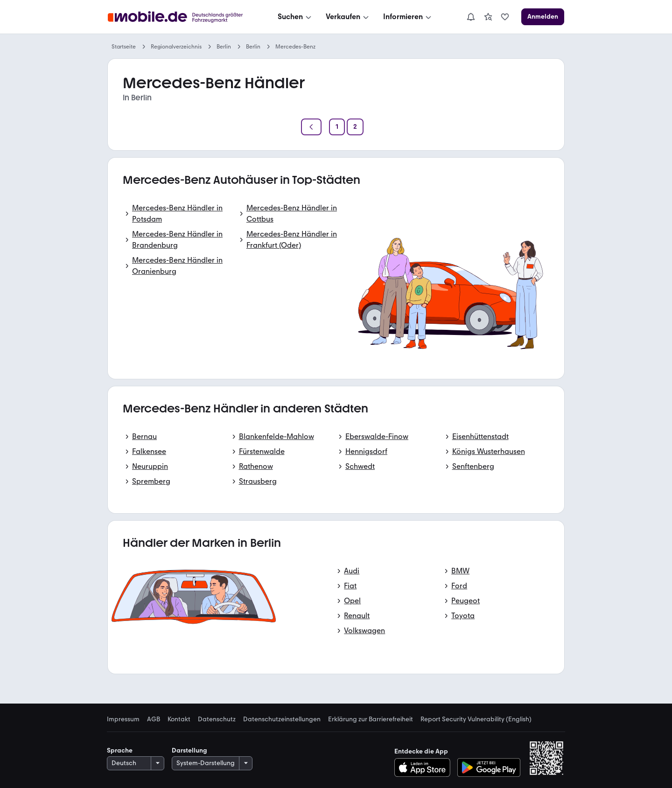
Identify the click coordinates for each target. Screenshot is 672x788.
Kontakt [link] (179, 719)
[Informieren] (408, 17)
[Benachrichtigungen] (471, 17)
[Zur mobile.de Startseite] (178, 17)
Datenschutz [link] (217, 719)
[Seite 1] (337, 127)
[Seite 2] (355, 127)
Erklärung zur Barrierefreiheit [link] (371, 719)
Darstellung (189, 750)
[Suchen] (295, 17)
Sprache (120, 750)
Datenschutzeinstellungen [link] (282, 719)
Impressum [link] (123, 719)
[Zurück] (311, 127)
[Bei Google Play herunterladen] (489, 767)
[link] (488, 17)
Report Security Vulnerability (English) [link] (476, 719)
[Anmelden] (543, 17)
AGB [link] (154, 719)
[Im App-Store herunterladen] (425, 767)
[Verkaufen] (348, 17)
